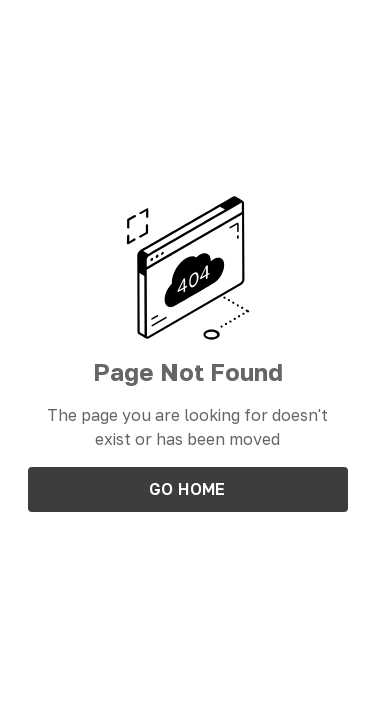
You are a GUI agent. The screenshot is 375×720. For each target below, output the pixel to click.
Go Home (187, 489)
